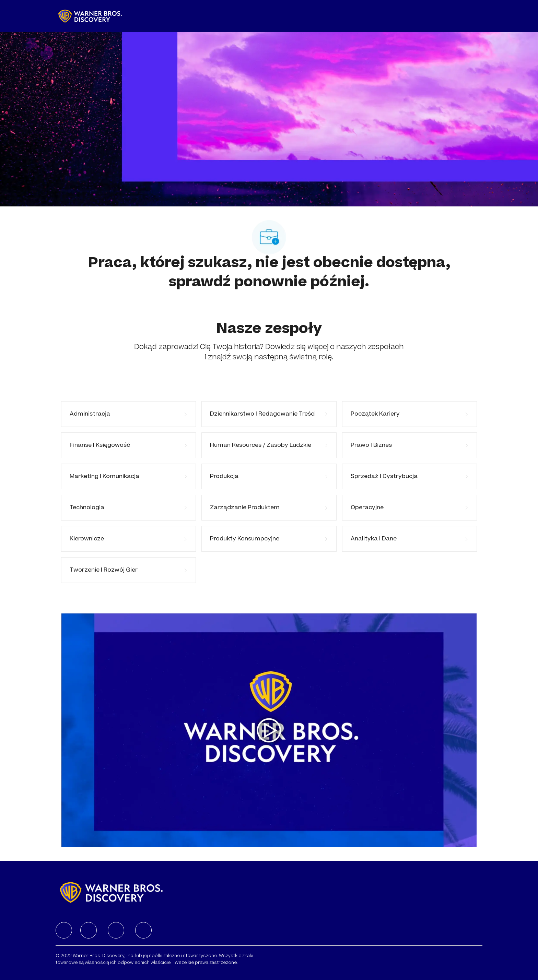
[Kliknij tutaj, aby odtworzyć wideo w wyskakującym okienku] (269, 730)
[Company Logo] (90, 16)
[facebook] (64, 930)
